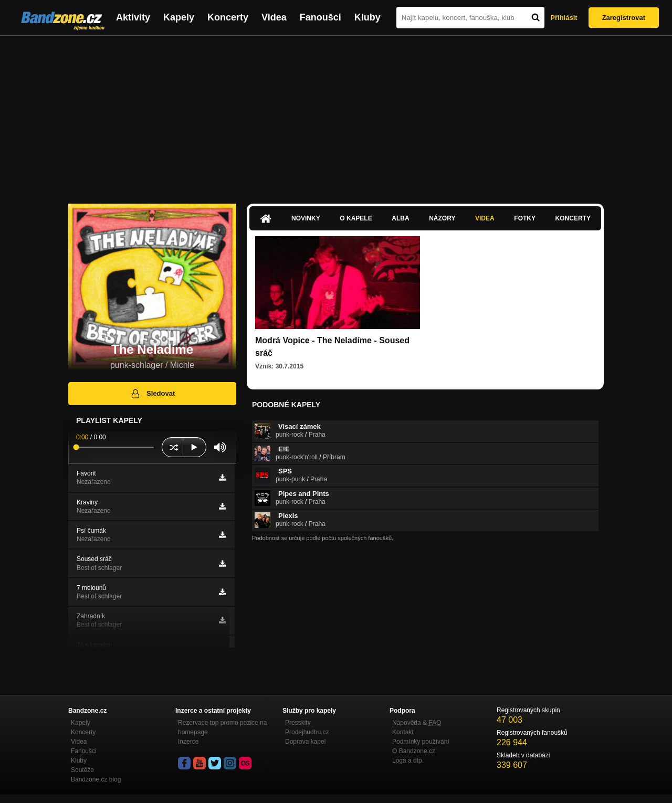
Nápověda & (417, 723)
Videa (274, 17)
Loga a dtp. (408, 760)
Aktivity (133, 17)
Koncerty (228, 17)
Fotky (525, 218)
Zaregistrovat (624, 18)
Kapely (179, 17)
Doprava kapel (305, 742)
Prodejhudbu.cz (307, 732)
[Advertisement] (336, 114)
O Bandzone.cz (414, 751)
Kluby (367, 17)
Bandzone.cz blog (96, 779)
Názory (442, 218)
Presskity (298, 723)
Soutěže (82, 770)
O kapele (356, 218)
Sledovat (153, 394)
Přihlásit (564, 18)
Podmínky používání (421, 742)
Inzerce (188, 742)
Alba (400, 218)
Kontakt (403, 732)
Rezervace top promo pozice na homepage (222, 727)
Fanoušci (321, 17)
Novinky (306, 218)
